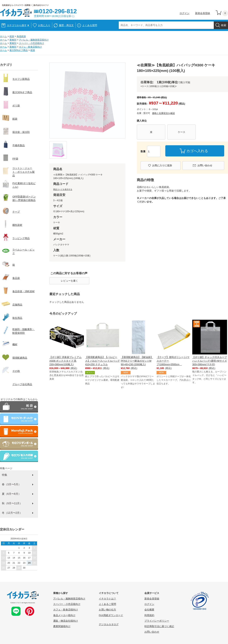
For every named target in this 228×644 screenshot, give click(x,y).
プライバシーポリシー (157, 621)
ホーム (3, 36)
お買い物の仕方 (107, 610)
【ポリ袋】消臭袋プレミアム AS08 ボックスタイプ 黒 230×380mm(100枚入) (65, 361)
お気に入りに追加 (162, 165)
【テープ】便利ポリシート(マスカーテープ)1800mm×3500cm (173, 361)
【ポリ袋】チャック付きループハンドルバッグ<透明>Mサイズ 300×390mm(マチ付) (210, 361)
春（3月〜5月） (11, 484)
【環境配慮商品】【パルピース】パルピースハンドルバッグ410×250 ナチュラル (102, 361)
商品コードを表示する (63, 189)
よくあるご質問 (107, 604)
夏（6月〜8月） (11, 494)
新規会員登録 (203, 13)
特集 (5, 475)
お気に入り (44, 25)
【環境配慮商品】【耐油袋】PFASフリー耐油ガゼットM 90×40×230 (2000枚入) (137, 361)
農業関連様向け (62, 626)
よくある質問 (90, 25)
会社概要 (149, 610)
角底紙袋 (21, 36)
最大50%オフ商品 (19, 50)
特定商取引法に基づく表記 (159, 626)
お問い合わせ (205, 165)
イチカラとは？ (107, 599)
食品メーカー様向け (64, 615)
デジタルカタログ (109, 624)
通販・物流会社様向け (66, 621)
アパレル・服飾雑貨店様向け (34, 40)
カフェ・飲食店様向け (30, 47)
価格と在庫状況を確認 (163, 113)
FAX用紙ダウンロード (111, 615)
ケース (182, 132)
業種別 (13, 40)
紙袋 (12, 36)
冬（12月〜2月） (12, 513)
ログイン (184, 13)
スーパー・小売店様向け (32, 43)
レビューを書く (69, 281)
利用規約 (149, 615)
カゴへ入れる (197, 151)
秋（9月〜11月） (12, 503)
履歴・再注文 (66, 25)
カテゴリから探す (18, 25)
